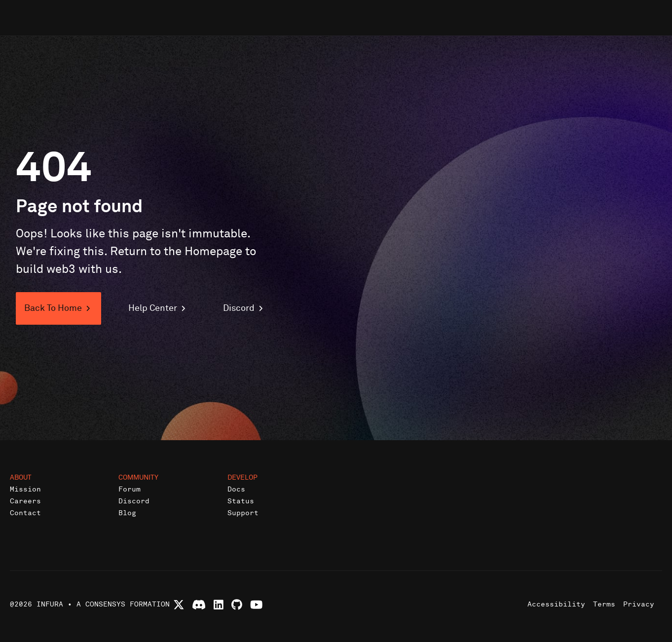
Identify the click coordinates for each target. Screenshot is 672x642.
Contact (25, 513)
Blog (127, 513)
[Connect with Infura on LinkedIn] (219, 605)
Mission (25, 489)
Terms (604, 604)
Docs (236, 489)
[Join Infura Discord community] (199, 605)
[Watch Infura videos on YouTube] (256, 605)
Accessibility (556, 604)
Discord (134, 501)
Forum (130, 489)
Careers (25, 501)
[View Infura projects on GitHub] (237, 605)
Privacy (639, 604)
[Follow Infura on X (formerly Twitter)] (179, 605)
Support (243, 513)
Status (241, 501)
